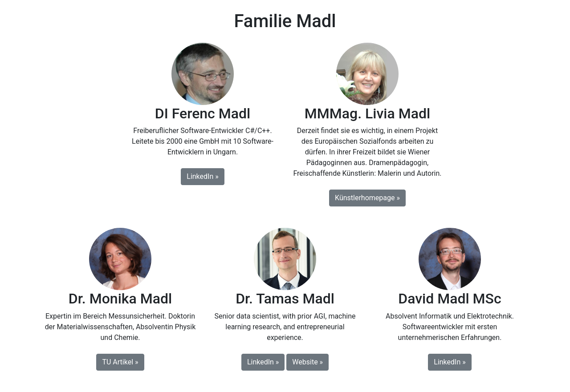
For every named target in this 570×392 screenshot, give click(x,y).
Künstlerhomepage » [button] (367, 198)
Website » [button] (307, 362)
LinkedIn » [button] (202, 176)
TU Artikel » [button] (120, 362)
